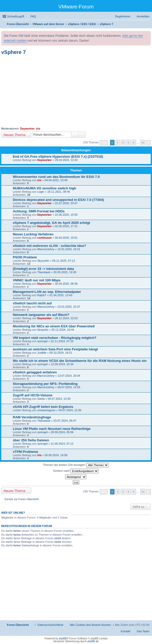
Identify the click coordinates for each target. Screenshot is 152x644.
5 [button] (134, 142)
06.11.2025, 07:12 (64, 261)
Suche (75, 135)
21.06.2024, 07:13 (62, 444)
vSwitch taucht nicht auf (32, 303)
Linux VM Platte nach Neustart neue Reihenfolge (52, 429)
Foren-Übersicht (18, 625)
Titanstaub (44, 272)
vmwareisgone (46, 410)
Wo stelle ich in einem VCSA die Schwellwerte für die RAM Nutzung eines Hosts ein (80, 361)
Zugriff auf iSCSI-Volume (33, 395)
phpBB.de (93, 641)
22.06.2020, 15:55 (66, 215)
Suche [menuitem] (148, 25)
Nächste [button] (148, 143)
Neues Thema (14, 135)
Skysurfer (43, 261)
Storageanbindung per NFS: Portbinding (45, 384)
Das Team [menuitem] (143, 631)
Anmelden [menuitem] (143, 16)
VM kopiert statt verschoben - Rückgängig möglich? (55, 338)
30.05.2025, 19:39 (65, 272)
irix (38, 129)
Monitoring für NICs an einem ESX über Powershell (54, 326)
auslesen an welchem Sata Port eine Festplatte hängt (55, 349)
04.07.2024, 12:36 (70, 410)
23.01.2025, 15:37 (69, 307)
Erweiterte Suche (82, 135)
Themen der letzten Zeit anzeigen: (76, 465)
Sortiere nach (76, 471)
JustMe (42, 353)
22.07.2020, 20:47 (66, 203)
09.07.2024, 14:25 (69, 387)
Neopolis (43, 330)
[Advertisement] (76, 91)
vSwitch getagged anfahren (35, 372)
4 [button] (128, 142)
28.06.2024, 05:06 (62, 432)
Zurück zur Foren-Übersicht (22, 499)
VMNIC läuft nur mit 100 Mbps (37, 280)
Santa (41, 399)
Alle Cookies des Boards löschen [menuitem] (91, 625)
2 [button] (118, 142)
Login (41, 192)
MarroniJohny (46, 249)
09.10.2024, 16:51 (61, 353)
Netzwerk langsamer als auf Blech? (41, 315)
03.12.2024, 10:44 (63, 330)
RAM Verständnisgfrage (32, 417)
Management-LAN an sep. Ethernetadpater (47, 292)
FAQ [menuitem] (33, 16)
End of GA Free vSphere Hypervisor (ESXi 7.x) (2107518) (58, 157)
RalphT (42, 295)
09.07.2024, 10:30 (59, 399)
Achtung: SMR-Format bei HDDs (39, 211)
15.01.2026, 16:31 (69, 249)
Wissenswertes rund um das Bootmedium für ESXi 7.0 (56, 177)
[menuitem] (50, 625)
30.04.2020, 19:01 (66, 238)
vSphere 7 (14, 52)
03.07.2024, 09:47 (65, 421)
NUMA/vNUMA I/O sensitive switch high (44, 188)
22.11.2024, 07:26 (62, 341)
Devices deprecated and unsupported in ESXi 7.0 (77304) (58, 200)
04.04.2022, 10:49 (56, 180)
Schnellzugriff (16, 16)
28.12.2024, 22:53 (66, 318)
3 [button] (123, 142)
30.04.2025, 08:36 (66, 284)
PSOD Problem (25, 257)
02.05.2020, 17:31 (66, 226)
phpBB (63, 639)
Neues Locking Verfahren (33, 234)
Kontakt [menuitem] (125, 631)
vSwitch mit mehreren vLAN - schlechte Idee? (49, 246)
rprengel (42, 341)
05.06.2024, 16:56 (56, 455)
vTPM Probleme (26, 452)
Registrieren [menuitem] (123, 16)
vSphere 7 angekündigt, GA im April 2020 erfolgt (52, 223)
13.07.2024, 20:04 (69, 376)
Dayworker (27, 129)
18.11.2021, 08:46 (59, 192)
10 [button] (143, 142)
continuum (44, 238)
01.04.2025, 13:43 (61, 295)
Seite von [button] (104, 143)
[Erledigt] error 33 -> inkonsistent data (43, 269)
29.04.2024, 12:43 (66, 160)
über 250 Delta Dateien (31, 440)
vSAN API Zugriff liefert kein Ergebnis (43, 407)
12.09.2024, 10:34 (62, 364)
